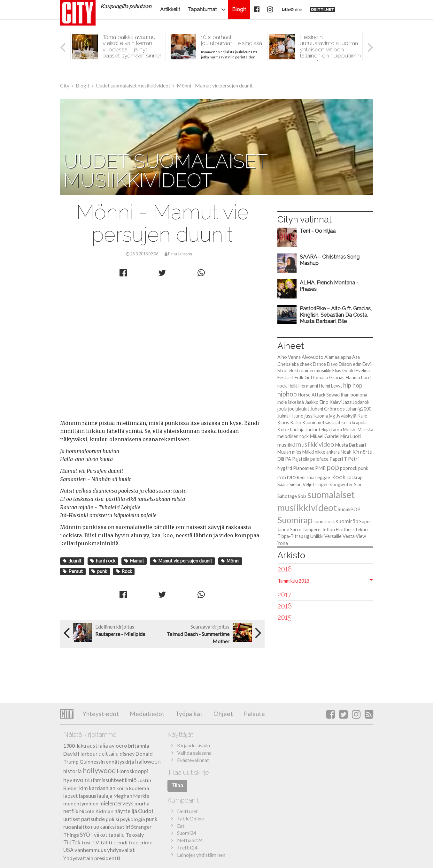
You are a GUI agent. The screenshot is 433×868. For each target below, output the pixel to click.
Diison (345, 364)
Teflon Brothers (338, 529)
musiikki (286, 445)
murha (142, 803)
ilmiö (131, 780)
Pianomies (304, 468)
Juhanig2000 (359, 409)
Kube (283, 429)
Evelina (363, 370)
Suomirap (295, 520)
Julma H (285, 416)
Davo (332, 364)
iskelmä (296, 402)
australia (97, 746)
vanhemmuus (90, 850)
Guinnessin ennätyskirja (107, 762)
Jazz (347, 402)
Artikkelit (170, 9)
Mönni (230, 561)
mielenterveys (116, 803)
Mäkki (308, 452)
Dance (319, 364)
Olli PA (284, 459)
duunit (72, 561)
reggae (323, 477)
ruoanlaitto (77, 827)
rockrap (355, 477)
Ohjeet (223, 714)
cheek (306, 364)
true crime (140, 842)
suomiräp (347, 521)
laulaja (105, 796)
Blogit (239, 9)
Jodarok (361, 402)
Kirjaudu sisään (193, 745)
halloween (148, 762)
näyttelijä (126, 811)
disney (127, 754)
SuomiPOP (349, 509)
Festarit (285, 377)
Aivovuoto (313, 357)
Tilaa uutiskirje (188, 773)
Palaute (254, 714)
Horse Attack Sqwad (319, 395)
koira (122, 788)
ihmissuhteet (108, 780)
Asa (356, 357)
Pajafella (301, 459)
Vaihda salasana (194, 753)
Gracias (337, 377)
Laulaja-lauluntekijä (310, 430)
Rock (124, 571)
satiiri (124, 827)
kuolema (139, 788)
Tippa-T (286, 536)
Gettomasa (316, 377)
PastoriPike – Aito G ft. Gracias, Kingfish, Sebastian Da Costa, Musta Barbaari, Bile (336, 315)
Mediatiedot (147, 714)
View (361, 536)
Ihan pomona (354, 395)
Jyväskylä (346, 416)
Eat (181, 826)
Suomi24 (187, 833)
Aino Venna (289, 357)
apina (346, 357)
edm (357, 364)
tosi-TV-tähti (97, 842)
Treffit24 (187, 847)
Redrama (305, 477)
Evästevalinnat (193, 760)
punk (99, 571)
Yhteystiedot (101, 714)
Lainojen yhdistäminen (201, 855)
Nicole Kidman (96, 811)
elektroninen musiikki (310, 370)
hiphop (287, 394)
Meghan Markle (131, 796)
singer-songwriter (334, 484)
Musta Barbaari (351, 445)
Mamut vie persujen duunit (182, 561)
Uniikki (317, 536)
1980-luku (75, 746)
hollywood (99, 770)
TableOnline (190, 818)
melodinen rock (293, 436)
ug (307, 536)
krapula (359, 423)
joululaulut (299, 409)
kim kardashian (97, 788)
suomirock (324, 521)
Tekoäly (135, 835)
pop (333, 467)
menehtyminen (81, 803)
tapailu (116, 835)
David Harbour (80, 754)
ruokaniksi (104, 827)
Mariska (365, 430)
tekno (362, 529)
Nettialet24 (190, 840)
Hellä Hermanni (303, 386)
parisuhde (93, 819)
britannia (139, 746)
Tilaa (177, 785)
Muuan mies (289, 452)
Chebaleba (288, 364)
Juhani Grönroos (328, 409)
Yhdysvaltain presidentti (92, 858)
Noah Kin (350, 452)
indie (282, 402)
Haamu (353, 377)
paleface (319, 459)
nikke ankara (327, 452)
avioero (118, 746)
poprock (349, 468)
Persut (73, 571)
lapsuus (88, 796)
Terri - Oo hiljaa (318, 231)
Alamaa (332, 357)
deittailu (108, 754)
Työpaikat (188, 714)
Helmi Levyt (331, 386)
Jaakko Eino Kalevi (323, 402)
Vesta (349, 536)
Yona (283, 543)
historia (73, 771)
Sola (302, 496)
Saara (283, 484)
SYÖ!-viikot (94, 835)
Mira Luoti (351, 436)
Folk (299, 377)
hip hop (353, 385)
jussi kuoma (316, 416)
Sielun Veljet (302, 484)
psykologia (133, 819)
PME (320, 468)
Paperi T (338, 459)
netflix (71, 811)
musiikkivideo (315, 444)
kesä (346, 423)
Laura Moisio (344, 430)
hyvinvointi (78, 780)
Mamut (134, 561)
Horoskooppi (132, 771)
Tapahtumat (202, 9)
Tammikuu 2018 (293, 581)
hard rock (103, 561)
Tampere (311, 529)
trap (299, 536)
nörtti (366, 452)
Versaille (333, 536)
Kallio (296, 423)
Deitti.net (187, 811)
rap (291, 477)
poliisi (112, 819)
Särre (296, 529)
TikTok (72, 842)
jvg (332, 416)
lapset (71, 796)
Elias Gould (344, 370)
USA (68, 850)
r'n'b (282, 477)
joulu (282, 409)
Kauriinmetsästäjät (321, 423)
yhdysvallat (121, 850)
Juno (299, 416)
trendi (120, 842)
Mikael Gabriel (325, 436)
